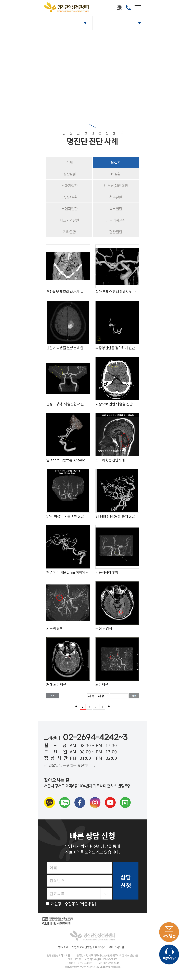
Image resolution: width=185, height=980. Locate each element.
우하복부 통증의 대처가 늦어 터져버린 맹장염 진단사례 (68, 292)
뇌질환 (116, 162)
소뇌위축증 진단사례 (110, 460)
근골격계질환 (116, 220)
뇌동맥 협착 (55, 628)
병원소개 (63, 947)
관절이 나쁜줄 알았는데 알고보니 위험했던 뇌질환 (68, 348)
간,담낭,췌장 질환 (116, 185)
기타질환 (69, 232)
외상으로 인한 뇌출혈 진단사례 (117, 404)
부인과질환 (69, 209)
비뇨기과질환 (69, 220)
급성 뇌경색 (104, 628)
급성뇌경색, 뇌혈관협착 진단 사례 (68, 404)
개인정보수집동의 (71, 904)
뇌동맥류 (102, 684)
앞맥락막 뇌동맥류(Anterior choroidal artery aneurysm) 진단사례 (68, 460)
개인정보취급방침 (82, 947)
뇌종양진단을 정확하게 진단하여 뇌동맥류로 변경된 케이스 (117, 348)
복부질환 (116, 209)
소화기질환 (69, 185)
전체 (69, 162)
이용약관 (100, 947)
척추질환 (116, 197)
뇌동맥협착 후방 (107, 572)
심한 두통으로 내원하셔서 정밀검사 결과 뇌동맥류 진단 (117, 292)
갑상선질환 (69, 197)
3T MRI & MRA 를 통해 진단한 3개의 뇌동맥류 (117, 516)
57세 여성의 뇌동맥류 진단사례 (68, 516)
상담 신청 (126, 881)
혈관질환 (116, 232)
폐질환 (116, 174)
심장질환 (69, 174)
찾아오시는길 (116, 947)
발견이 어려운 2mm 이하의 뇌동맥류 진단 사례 (68, 572)
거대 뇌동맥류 (56, 684)
